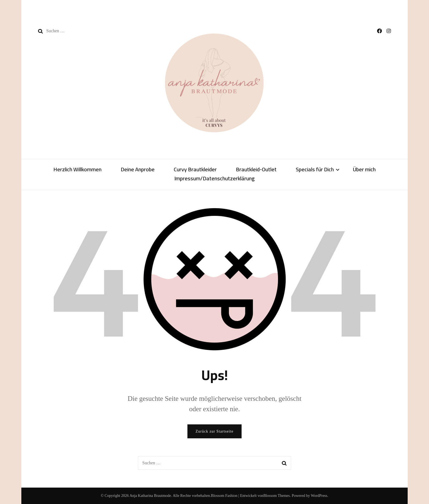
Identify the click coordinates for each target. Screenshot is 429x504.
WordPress (319, 496)
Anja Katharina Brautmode (150, 496)
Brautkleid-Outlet (256, 170)
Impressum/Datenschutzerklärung (215, 179)
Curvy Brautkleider (195, 170)
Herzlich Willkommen (77, 170)
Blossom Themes (277, 496)
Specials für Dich (315, 170)
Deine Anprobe (138, 170)
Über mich (364, 170)
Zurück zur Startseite (215, 431)
